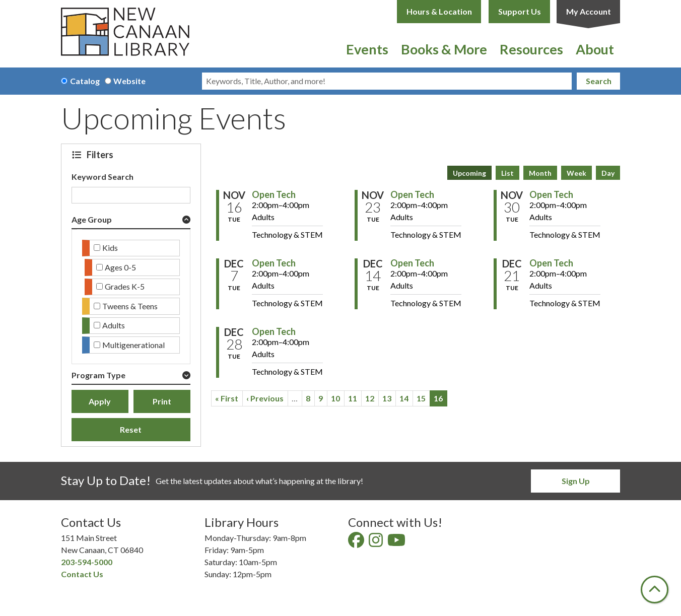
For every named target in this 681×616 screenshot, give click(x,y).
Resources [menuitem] (531, 49)
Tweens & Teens (130, 306)
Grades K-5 (125, 286)
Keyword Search (103, 177)
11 (355, 398)
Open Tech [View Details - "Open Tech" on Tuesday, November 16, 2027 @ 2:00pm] (274, 194)
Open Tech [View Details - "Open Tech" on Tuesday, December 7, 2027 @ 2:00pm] (274, 263)
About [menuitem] (595, 49)
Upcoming (469, 173)
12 (372, 398)
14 (406, 398)
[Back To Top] (655, 590)
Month (540, 173)
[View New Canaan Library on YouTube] (397, 543)
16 (440, 400)
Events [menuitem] (367, 49)
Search (599, 81)
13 (389, 398)
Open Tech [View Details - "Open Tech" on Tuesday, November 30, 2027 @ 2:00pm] (551, 194)
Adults (114, 325)
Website (129, 81)
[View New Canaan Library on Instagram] (377, 543)
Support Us (520, 11)
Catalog (85, 81)
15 (423, 398)
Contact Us (82, 574)
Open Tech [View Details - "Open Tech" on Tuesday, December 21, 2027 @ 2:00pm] (551, 263)
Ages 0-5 (120, 267)
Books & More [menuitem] (444, 49)
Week (576, 173)
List (507, 173)
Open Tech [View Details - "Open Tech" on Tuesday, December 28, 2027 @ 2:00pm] (274, 331)
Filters (101, 155)
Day (608, 173)
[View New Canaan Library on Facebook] (357, 543)
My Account (589, 11)
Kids (110, 248)
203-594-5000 (87, 562)
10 (338, 398)
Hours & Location (439, 11)
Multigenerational (133, 345)
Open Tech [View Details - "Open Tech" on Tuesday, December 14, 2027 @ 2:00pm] (412, 263)
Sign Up (576, 481)
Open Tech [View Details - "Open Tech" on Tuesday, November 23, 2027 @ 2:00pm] (412, 194)
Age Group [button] (92, 219)
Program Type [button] (98, 375)
